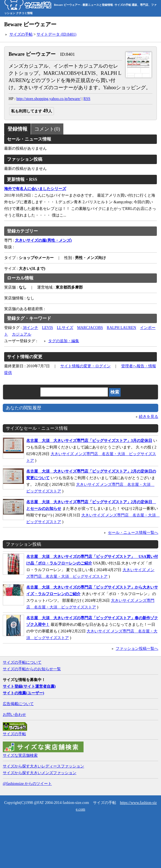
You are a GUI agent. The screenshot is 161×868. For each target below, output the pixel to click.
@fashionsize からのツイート (27, 784)
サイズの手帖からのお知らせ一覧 (32, 669)
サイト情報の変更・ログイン (85, 366)
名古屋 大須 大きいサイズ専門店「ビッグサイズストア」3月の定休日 (89, 441)
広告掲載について (18, 704)
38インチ (30, 328)
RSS (87, 99)
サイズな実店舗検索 (20, 755)
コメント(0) (47, 129)
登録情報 (17, 129)
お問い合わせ (14, 715)
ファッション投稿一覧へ (137, 649)
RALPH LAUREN (121, 328)
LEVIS (48, 328)
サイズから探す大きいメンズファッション (40, 773)
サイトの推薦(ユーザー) (23, 693)
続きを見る (149, 417)
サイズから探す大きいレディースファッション (43, 766)
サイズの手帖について (22, 662)
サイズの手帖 (21, 34)
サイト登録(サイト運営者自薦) (29, 686)
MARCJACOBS (90, 328)
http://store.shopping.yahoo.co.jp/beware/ (49, 99)
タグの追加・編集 (64, 341)
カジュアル (22, 334)
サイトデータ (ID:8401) (56, 34)
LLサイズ (65, 328)
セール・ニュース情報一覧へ (133, 533)
